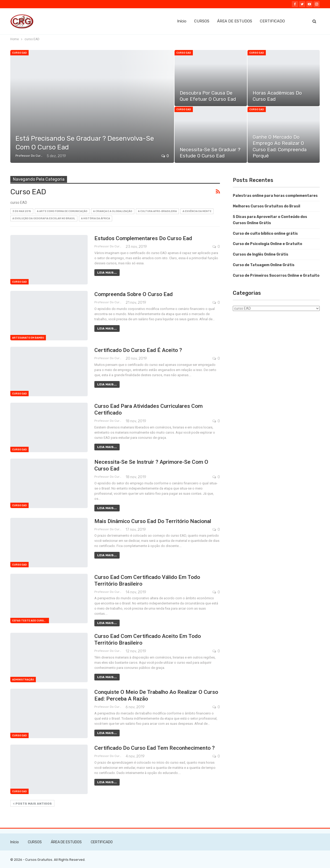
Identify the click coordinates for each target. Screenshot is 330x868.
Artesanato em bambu (28, 338)
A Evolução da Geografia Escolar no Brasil (44, 218)
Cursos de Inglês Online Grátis (261, 254)
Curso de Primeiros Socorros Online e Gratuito (276, 276)
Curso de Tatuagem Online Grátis (264, 265)
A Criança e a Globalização (113, 211)
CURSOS (202, 21)
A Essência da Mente (197, 211)
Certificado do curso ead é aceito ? (138, 350)
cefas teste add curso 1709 (31, 621)
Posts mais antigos (32, 804)
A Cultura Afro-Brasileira (157, 211)
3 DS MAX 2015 (22, 211)
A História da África (96, 218)
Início (182, 21)
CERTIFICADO (272, 21)
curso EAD (19, 53)
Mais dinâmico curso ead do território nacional (153, 521)
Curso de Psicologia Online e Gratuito (267, 244)
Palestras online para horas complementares (275, 196)
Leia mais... (107, 273)
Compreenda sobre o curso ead (134, 294)
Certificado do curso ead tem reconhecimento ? (155, 748)
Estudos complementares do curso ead (143, 238)
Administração (23, 680)
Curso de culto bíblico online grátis (265, 234)
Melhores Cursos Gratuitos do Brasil (266, 206)
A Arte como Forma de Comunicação (62, 211)
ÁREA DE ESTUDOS (235, 21)
